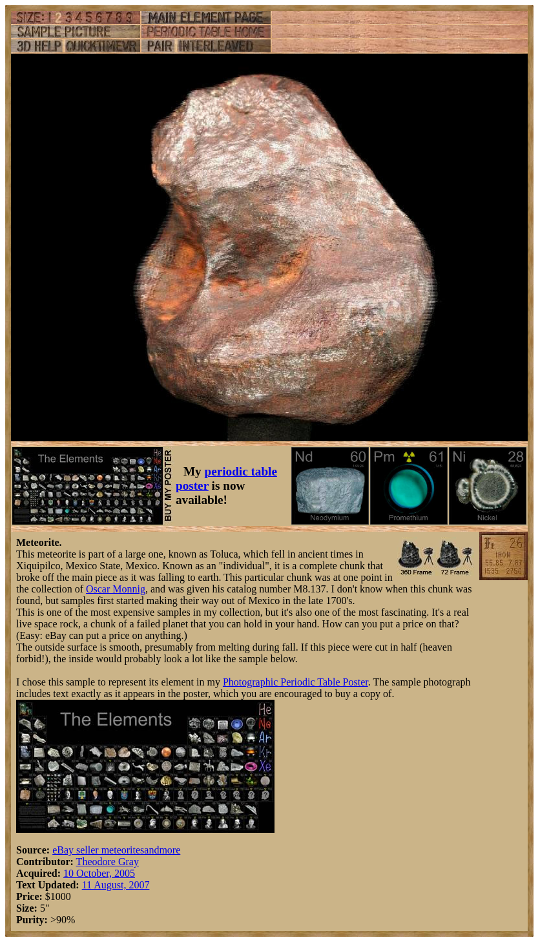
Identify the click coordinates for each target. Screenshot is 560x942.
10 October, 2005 (99, 873)
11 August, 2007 (116, 885)
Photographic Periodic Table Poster (296, 682)
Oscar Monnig (116, 589)
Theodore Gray (108, 862)
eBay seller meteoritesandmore (116, 850)
